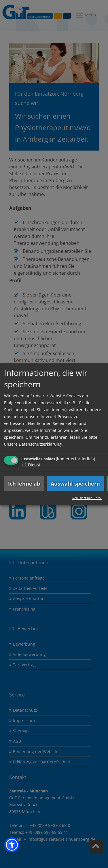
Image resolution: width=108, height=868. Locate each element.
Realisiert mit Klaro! (87, 498)
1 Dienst (31, 465)
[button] (12, 845)
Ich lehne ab (24, 484)
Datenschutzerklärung (40, 444)
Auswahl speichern (75, 484)
